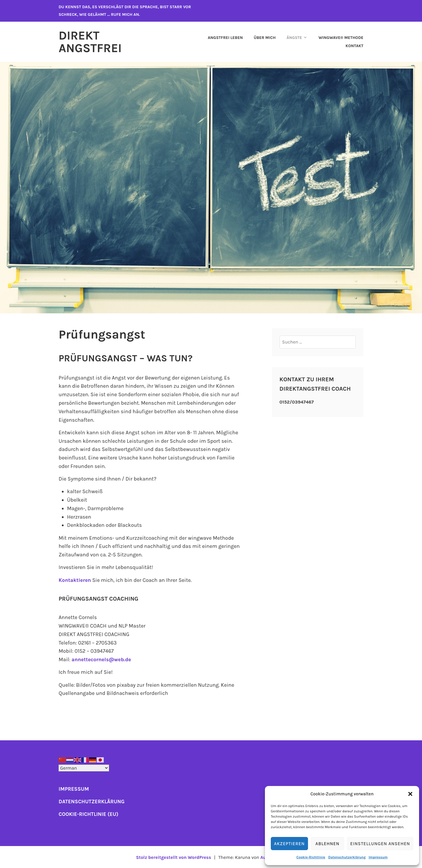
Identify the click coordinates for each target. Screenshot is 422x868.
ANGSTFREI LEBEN (225, 37)
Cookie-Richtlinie (311, 857)
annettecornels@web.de (102, 659)
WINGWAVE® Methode (341, 37)
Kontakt (354, 46)
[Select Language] (84, 767)
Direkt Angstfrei (91, 42)
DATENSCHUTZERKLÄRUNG (92, 801)
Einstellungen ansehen (380, 844)
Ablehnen (327, 844)
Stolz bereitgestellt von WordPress (173, 857)
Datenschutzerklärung (347, 857)
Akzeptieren (289, 844)
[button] (410, 794)
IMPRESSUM (74, 788)
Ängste (294, 37)
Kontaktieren (75, 580)
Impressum (378, 857)
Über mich (265, 37)
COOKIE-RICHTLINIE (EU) (89, 814)
